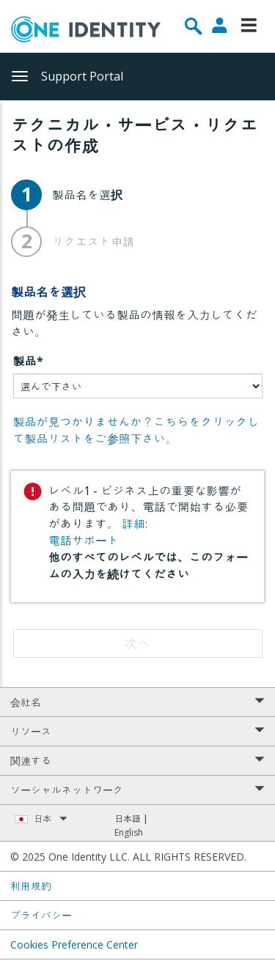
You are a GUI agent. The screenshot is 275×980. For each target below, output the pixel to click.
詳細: (135, 524)
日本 (51, 818)
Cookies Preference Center (74, 944)
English (129, 832)
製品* (28, 361)
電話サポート (84, 541)
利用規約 (31, 886)
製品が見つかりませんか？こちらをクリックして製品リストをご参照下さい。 (136, 430)
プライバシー (41, 915)
